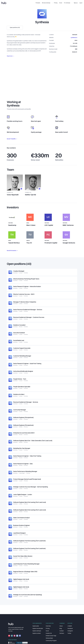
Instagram (70, 631)
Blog (61, 629)
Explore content (37, 633)
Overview (48, 626)
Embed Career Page (51, 636)
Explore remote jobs (38, 629)
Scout (47, 631)
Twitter (69, 633)
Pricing (48, 629)
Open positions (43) (15, 28)
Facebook (70, 629)
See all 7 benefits (12, 139)
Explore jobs (36, 626)
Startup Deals (49, 638)
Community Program (51, 641)
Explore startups (37, 631)
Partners (62, 633)
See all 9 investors (12, 251)
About (61, 626)
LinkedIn (70, 626)
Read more (10, 56)
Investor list (49, 633)
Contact (62, 631)
